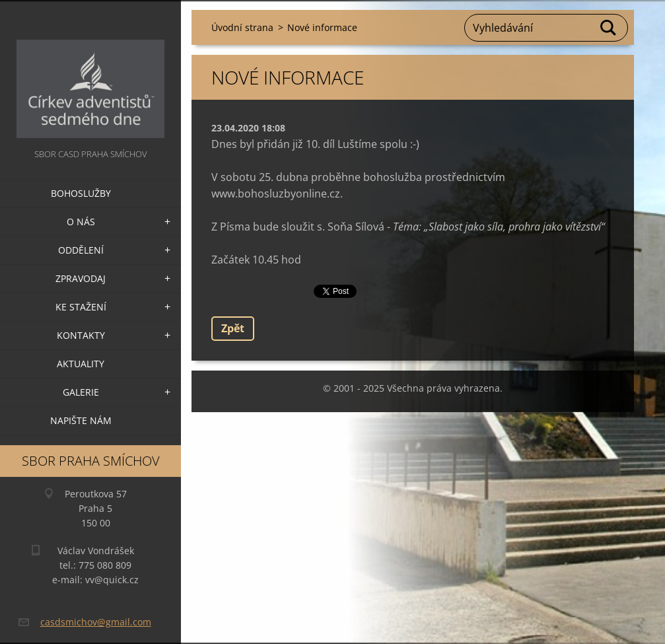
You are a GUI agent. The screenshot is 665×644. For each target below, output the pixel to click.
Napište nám (81, 420)
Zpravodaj (81, 278)
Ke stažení (81, 307)
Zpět (233, 328)
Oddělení (81, 250)
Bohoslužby (81, 193)
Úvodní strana (242, 27)
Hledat (609, 28)
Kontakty (81, 335)
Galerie (81, 392)
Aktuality (81, 364)
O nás (81, 222)
